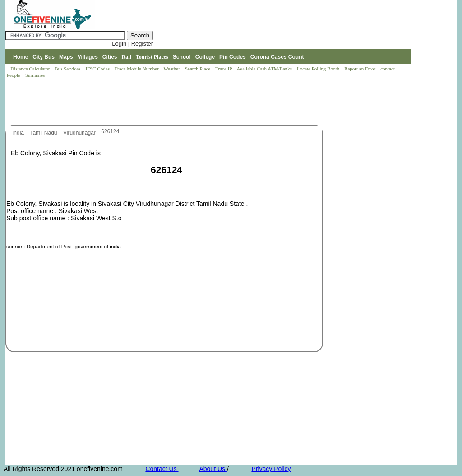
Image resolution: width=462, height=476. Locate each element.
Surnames (35, 75)
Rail (127, 57)
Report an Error (360, 69)
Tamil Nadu (44, 133)
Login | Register (132, 44)
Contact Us (162, 469)
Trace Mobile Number (137, 69)
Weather (173, 69)
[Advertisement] (170, 102)
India (19, 133)
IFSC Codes (98, 69)
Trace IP (224, 69)
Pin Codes (233, 57)
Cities (110, 57)
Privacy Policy (271, 469)
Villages (88, 57)
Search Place (198, 69)
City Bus (44, 57)
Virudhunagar (80, 133)
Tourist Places (152, 57)
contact (388, 69)
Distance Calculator (30, 69)
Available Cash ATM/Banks (265, 69)
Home (21, 57)
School (182, 57)
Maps (66, 57)
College (205, 57)
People (14, 75)
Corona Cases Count (277, 57)
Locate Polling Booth (319, 69)
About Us (213, 469)
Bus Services (67, 69)
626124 (110, 131)
